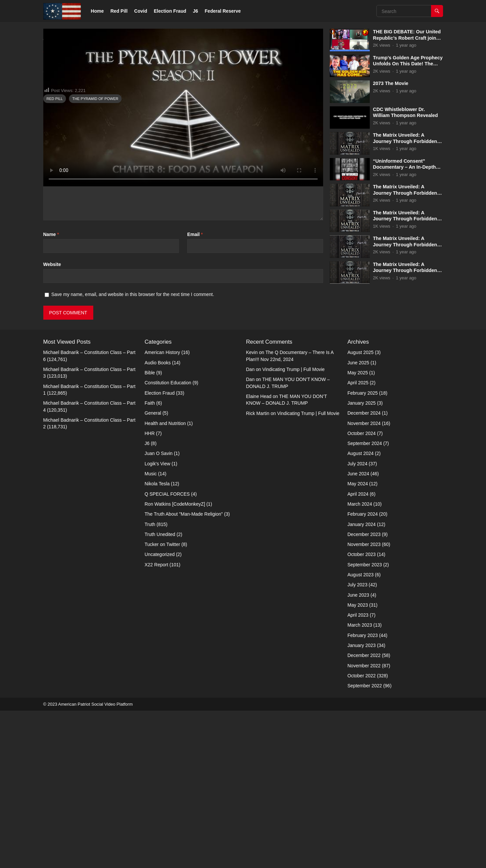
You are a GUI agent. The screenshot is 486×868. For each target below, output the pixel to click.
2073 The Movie (391, 83)
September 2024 (365, 601)
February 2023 (363, 793)
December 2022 (364, 813)
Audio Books (158, 520)
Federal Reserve (223, 11)
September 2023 (365, 722)
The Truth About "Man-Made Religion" (184, 671)
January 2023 (362, 803)
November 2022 (364, 823)
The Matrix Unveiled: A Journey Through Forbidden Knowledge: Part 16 (405, 193)
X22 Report (156, 722)
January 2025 (362, 560)
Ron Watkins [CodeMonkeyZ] (175, 661)
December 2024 (364, 570)
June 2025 (358, 520)
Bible (150, 530)
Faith (150, 560)
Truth (50, 210)
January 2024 (362, 681)
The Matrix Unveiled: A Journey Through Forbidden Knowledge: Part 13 (405, 270)
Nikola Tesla (157, 641)
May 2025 (358, 530)
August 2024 (361, 611)
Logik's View (157, 621)
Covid (141, 11)
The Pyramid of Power (95, 256)
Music (151, 631)
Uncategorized (160, 712)
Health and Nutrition (165, 580)
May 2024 (358, 641)
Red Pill (119, 11)
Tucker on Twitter (162, 702)
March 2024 (360, 661)
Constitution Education (168, 540)
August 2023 (361, 732)
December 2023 (364, 692)
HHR (150, 591)
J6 (196, 11)
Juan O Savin (159, 611)
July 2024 (357, 621)
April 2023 (358, 772)
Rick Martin (258, 570)
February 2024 (363, 671)
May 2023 (358, 762)
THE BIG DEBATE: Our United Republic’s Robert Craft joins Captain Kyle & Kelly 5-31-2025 (408, 38)
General (153, 570)
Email (195, 392)
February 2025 (363, 550)
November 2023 (364, 702)
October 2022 (362, 833)
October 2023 (362, 712)
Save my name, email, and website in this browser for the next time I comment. (133, 452)
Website (52, 422)
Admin (67, 210)
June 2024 (358, 631)
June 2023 (358, 752)
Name (51, 392)
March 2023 (360, 782)
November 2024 (364, 580)
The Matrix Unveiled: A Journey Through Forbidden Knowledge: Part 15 (405, 219)
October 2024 (362, 591)
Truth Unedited (160, 692)
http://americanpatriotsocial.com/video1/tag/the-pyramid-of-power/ (167, 231)
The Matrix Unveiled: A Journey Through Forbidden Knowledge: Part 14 (405, 244)
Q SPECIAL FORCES (167, 651)
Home (97, 11)
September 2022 (365, 843)
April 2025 (358, 540)
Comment (56, 304)
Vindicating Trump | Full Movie (294, 527)
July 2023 (357, 742)
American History (162, 510)
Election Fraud (170, 11)
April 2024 (358, 651)
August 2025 (361, 510)
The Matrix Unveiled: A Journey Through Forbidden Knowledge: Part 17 (405, 141)
